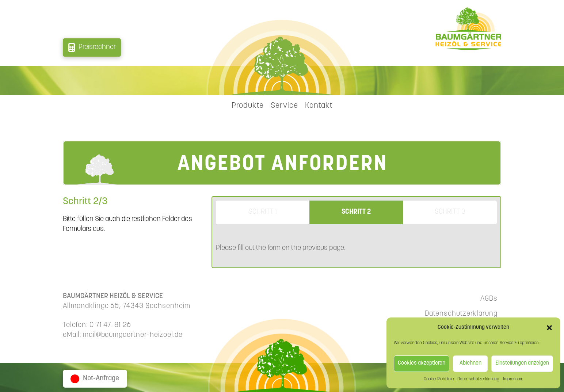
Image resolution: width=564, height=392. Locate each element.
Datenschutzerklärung (478, 379)
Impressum (513, 379)
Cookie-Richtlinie (439, 379)
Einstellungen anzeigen (522, 363)
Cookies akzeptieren (422, 363)
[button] (549, 328)
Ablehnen (470, 363)
